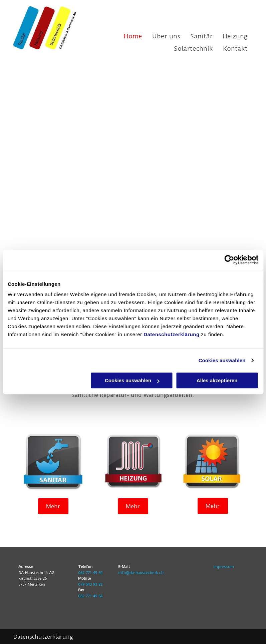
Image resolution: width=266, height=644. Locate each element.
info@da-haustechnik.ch (141, 573)
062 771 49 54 (90, 573)
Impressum (224, 567)
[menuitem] (128, 36)
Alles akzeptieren (217, 380)
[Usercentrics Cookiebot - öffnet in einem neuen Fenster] (229, 260)
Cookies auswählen (222, 360)
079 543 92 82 (90, 584)
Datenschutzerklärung (172, 334)
